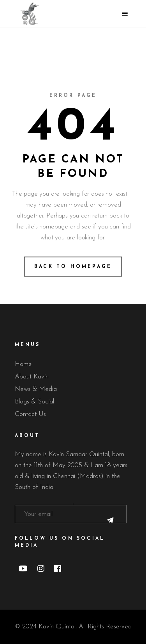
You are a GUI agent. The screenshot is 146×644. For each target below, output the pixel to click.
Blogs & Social (34, 402)
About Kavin (32, 377)
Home (23, 364)
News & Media (36, 389)
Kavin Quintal (57, 627)
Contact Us (30, 414)
